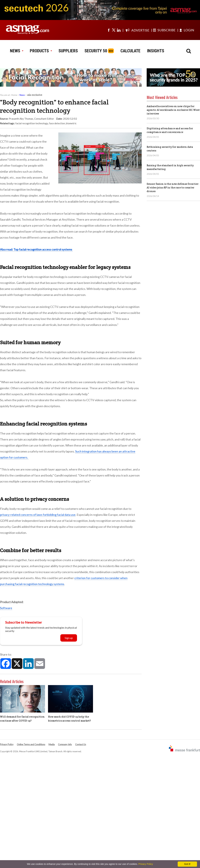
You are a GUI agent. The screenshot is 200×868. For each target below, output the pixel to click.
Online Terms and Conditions (31, 744)
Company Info (65, 744)
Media (52, 744)
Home (14, 95)
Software (6, 608)
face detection (57, 123)
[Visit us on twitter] (114, 30)
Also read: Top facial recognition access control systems (36, 249)
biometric (71, 123)
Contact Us (81, 744)
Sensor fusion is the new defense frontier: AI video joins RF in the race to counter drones (173, 188)
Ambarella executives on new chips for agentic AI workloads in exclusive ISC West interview (173, 110)
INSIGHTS (156, 51)
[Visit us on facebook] (109, 30)
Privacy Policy (7, 744)
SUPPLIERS (68, 51)
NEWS (17, 51)
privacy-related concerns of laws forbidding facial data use (38, 515)
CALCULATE (130, 51)
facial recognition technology (32, 123)
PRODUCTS (41, 51)
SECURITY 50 (96, 51)
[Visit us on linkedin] (119, 30)
